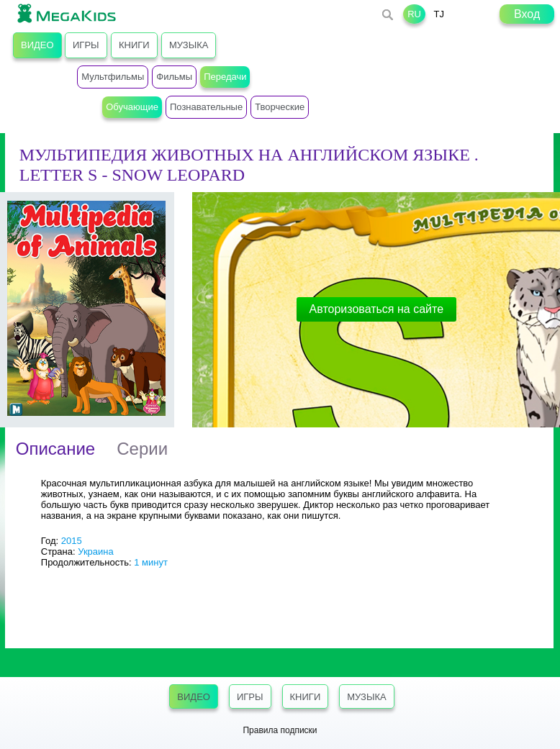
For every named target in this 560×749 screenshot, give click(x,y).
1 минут (151, 562)
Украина (96, 551)
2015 (72, 541)
